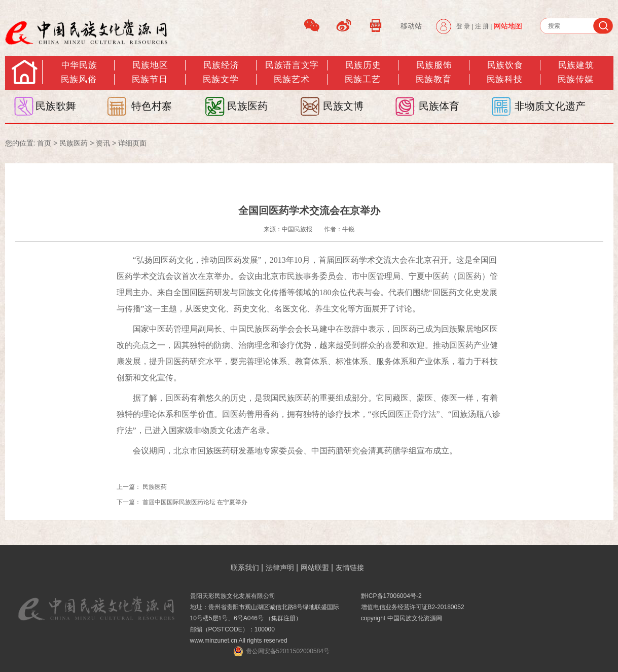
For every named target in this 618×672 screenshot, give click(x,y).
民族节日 (150, 79)
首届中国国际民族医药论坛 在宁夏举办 (195, 502)
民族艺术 (292, 79)
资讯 (103, 143)
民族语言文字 (292, 65)
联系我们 (245, 568)
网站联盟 (315, 568)
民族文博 (343, 106)
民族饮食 (505, 65)
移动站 (411, 26)
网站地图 (508, 26)
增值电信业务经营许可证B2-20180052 (413, 607)
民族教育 (433, 79)
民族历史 (363, 65)
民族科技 (504, 79)
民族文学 (221, 79)
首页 (44, 143)
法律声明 (280, 568)
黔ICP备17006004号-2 (391, 596)
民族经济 (221, 65)
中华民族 (79, 65)
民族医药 (247, 106)
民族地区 (150, 65)
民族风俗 (79, 79)
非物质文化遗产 (550, 106)
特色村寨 (152, 106)
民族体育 (439, 106)
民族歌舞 (56, 106)
